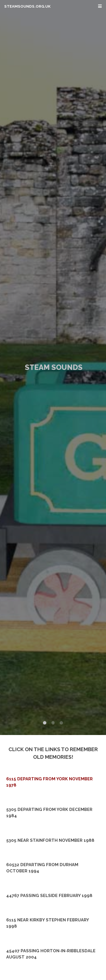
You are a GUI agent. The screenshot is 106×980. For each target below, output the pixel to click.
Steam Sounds (54, 367)
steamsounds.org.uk (27, 6)
